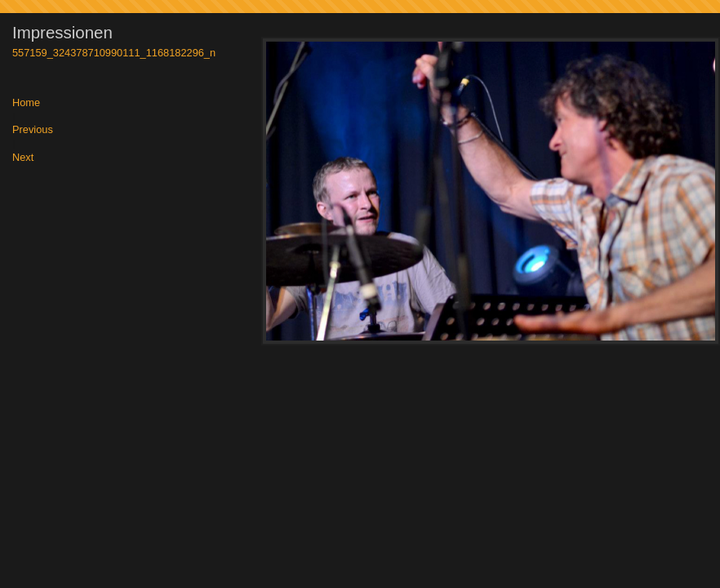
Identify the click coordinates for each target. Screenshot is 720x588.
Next (23, 158)
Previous (33, 130)
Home (26, 103)
